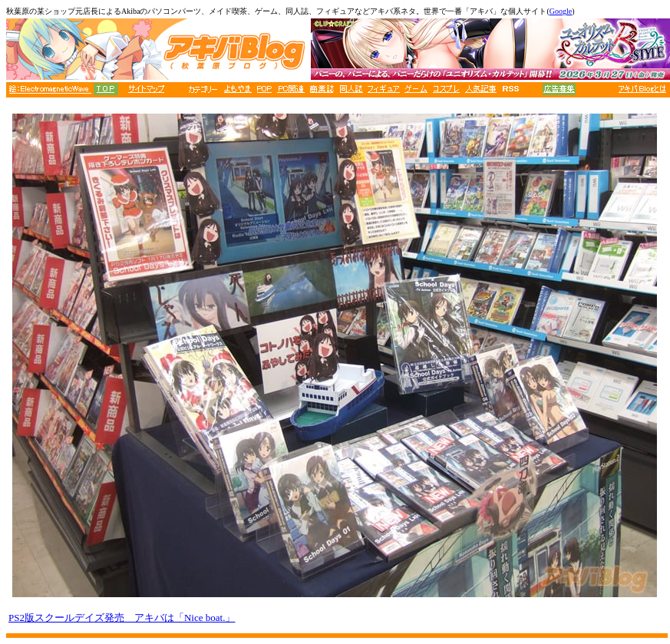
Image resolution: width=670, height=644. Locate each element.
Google (561, 11)
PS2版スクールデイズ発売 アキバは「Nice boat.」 (122, 618)
